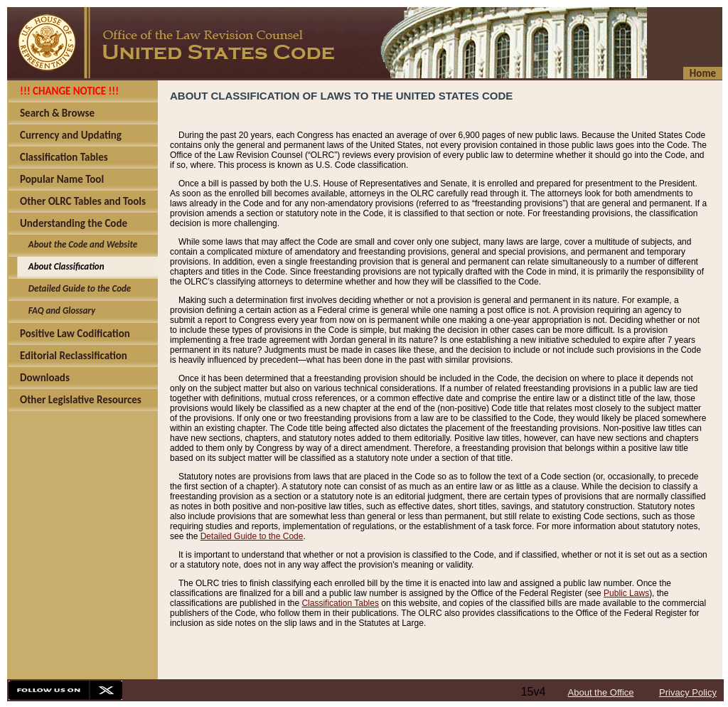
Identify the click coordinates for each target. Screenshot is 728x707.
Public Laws (626, 593)
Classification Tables (340, 603)
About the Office (601, 692)
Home (703, 73)
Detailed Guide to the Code (252, 536)
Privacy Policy (688, 692)
